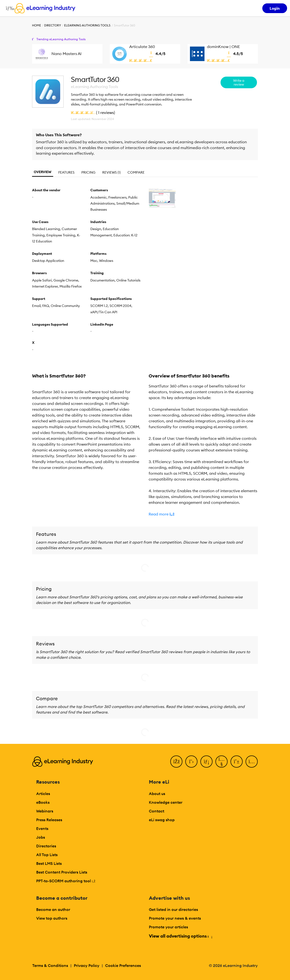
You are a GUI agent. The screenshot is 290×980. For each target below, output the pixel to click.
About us (157, 794)
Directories (46, 846)
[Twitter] (191, 762)
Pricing (88, 172)
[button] (203, 514)
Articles (43, 794)
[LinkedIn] (206, 762)
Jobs (41, 837)
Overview (43, 172)
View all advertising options (180, 936)
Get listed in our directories (173, 909)
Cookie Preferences (123, 965)
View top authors (52, 918)
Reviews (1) (111, 172)
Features (66, 172)
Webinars (45, 811)
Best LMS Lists (49, 863)
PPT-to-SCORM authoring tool (66, 881)
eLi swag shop (162, 820)
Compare (136, 172)
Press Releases (49, 820)
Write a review (239, 82)
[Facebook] (176, 762)
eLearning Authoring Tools (87, 25)
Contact (157, 811)
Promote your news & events (175, 918)
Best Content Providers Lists (62, 872)
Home (37, 25)
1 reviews (106, 112)
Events (42, 828)
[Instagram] (252, 762)
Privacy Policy (87, 965)
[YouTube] (222, 762)
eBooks (43, 802)
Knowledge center (166, 802)
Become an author (53, 909)
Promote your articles (168, 927)
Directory (53, 25)
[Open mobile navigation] (9, 8)
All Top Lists (47, 855)
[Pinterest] (237, 762)
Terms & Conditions (50, 965)
